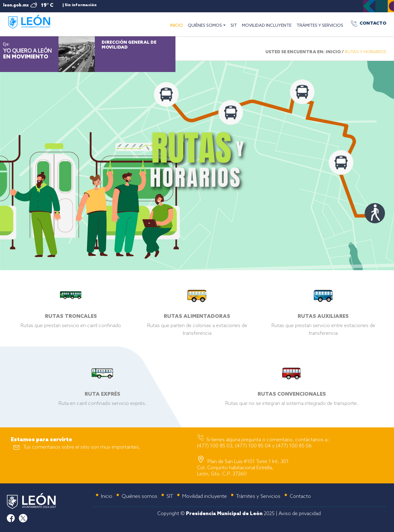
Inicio (107, 496)
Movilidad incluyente (205, 496)
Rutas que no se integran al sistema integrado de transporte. (292, 394)
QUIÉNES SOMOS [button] (205, 26)
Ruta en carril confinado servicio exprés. (103, 394)
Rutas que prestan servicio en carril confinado (71, 316)
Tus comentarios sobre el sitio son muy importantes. (82, 447)
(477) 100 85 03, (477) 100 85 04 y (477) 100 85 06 (254, 446)
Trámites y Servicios (258, 496)
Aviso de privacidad (300, 514)
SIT (234, 26)
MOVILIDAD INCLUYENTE (267, 26)
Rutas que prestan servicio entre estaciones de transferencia (323, 320)
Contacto (300, 496)
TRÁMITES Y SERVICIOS (320, 26)
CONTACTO (373, 24)
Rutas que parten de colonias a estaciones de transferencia (197, 320)
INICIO (178, 25)
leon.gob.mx (16, 5)
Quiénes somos (139, 496)
